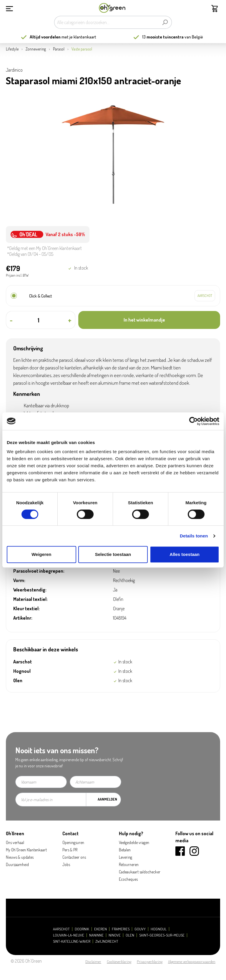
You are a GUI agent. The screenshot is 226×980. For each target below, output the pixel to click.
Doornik (82, 929)
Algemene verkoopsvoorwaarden (192, 961)
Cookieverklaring (119, 961)
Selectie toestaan (113, 554)
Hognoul (159, 929)
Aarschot (61, 929)
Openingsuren (73, 842)
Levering (126, 857)
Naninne (96, 935)
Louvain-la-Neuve (69, 935)
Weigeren (41, 554)
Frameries (121, 929)
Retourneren (129, 864)
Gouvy (140, 929)
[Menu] (9, 8)
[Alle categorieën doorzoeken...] (106, 22)
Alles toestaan (185, 554)
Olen (130, 935)
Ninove (115, 935)
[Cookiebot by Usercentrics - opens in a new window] (193, 421)
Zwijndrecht (107, 941)
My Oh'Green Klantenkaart (26, 850)
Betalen (125, 850)
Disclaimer (93, 961)
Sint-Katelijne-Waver (72, 941)
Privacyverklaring (150, 961)
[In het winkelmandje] (149, 320)
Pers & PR (70, 850)
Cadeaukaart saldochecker (140, 872)
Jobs (66, 864)
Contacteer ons (74, 857)
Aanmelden (107, 799)
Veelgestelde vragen (134, 842)
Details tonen (194, 536)
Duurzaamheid (17, 864)
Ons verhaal (15, 842)
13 (163, 37)
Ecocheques (128, 879)
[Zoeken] (165, 22)
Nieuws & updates (20, 857)
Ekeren (100, 929)
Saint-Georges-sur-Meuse (162, 935)
